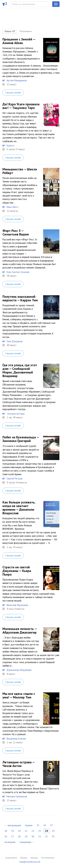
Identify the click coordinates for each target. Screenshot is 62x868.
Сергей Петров (15, 479)
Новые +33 (10, 31)
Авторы (34, 858)
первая (29, 825)
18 (6, 831)
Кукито (10, 145)
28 (19, 836)
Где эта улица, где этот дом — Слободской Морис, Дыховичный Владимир (20, 370)
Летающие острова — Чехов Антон (19, 764)
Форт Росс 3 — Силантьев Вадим (16, 232)
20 (19, 831)
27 (13, 836)
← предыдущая (13, 825)
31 (40, 836)
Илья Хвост (13, 207)
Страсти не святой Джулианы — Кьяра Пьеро (17, 571)
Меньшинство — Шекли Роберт (20, 171)
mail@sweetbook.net (30, 862)
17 (51, 825)
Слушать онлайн (13, 93)
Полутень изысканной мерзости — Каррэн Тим (20, 298)
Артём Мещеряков (17, 80)
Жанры (24, 858)
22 (33, 831)
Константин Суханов (18, 272)
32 (46, 836)
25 (53, 831)
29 (26, 836)
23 (40, 831)
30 (33, 836)
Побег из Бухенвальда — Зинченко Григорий (21, 439)
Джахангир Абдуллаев (19, 670)
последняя (10, 842)
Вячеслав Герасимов (17, 605)
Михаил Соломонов (17, 796)
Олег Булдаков (15, 341)
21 (26, 831)
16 (45, 825)
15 (38, 825)
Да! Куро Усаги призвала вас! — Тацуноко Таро (21, 106)
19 (13, 831)
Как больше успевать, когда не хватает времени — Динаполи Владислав (19, 508)
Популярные (26, 31)
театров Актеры (16, 414)
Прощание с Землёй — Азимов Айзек (19, 41)
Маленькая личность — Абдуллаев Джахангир (20, 631)
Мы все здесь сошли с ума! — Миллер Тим (19, 695)
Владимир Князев (16, 739)
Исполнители (48, 858)
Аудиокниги (11, 858)
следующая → (27, 842)
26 (6, 836)
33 (53, 836)
